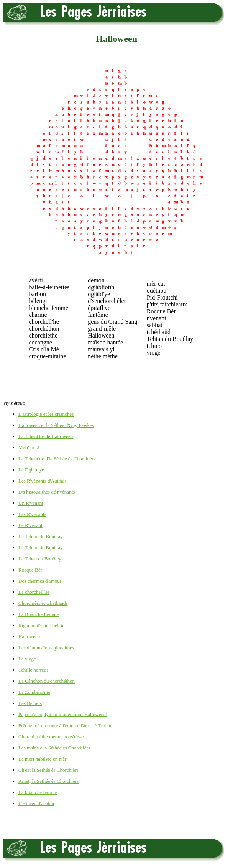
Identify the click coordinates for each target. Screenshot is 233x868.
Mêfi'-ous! (29, 447)
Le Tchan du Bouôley (40, 559)
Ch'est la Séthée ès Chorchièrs (48, 770)
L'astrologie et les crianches (46, 414)
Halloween (29, 637)
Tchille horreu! (33, 670)
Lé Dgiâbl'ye (31, 470)
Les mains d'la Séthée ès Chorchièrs (54, 748)
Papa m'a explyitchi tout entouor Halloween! (63, 714)
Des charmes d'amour (40, 581)
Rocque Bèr (30, 570)
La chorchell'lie (34, 592)
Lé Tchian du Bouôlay (40, 536)
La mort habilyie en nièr (43, 759)
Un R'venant (31, 503)
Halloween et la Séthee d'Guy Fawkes (56, 425)
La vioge (27, 659)
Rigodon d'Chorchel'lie (41, 625)
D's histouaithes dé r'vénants (47, 492)
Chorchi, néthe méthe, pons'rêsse (51, 737)
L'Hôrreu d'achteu (36, 803)
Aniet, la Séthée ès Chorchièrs (48, 781)
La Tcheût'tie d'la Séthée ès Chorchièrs (57, 459)
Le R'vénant (30, 525)
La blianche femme (38, 792)
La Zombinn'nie (34, 692)
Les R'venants (32, 514)
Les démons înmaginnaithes (46, 648)
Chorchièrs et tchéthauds (43, 603)
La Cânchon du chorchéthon (47, 681)
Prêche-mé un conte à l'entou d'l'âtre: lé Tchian (65, 726)
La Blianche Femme (39, 614)
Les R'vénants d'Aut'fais (42, 481)
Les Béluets (30, 703)
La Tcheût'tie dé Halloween (46, 436)
